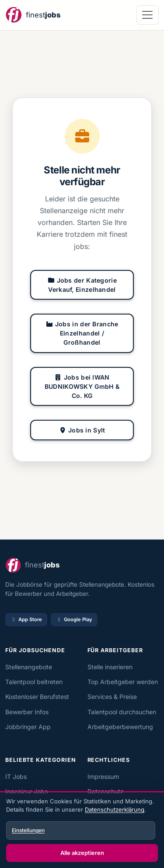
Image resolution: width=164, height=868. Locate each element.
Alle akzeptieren (82, 853)
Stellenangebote (29, 667)
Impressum (103, 776)
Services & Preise (112, 697)
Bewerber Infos (27, 712)
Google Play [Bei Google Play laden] (74, 619)
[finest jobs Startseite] (33, 15)
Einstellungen (28, 830)
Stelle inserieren (110, 667)
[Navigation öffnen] (148, 15)
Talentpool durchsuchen (122, 712)
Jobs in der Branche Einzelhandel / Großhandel (82, 333)
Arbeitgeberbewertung (120, 727)
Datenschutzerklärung (115, 809)
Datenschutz (106, 791)
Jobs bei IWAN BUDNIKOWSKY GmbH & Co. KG (82, 386)
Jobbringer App (28, 727)
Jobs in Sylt (82, 430)
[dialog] (82, 831)
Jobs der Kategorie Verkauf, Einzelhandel (82, 285)
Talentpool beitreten (34, 682)
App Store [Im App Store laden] (26, 619)
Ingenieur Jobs (26, 791)
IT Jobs (16, 776)
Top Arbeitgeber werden (123, 682)
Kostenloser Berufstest (37, 697)
